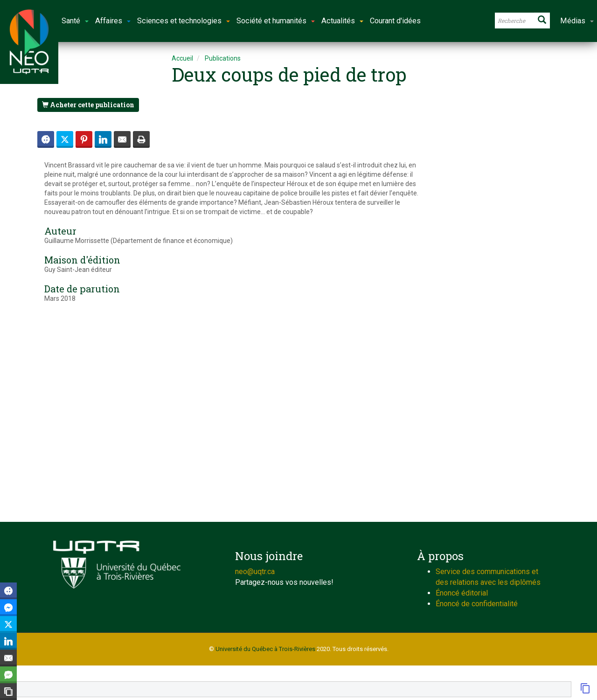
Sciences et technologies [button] (184, 21)
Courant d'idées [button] (395, 21)
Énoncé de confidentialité (477, 604)
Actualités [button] (342, 21)
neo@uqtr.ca (255, 572)
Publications (223, 58)
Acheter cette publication (88, 105)
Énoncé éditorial (462, 593)
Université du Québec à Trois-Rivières (265, 649)
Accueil (182, 58)
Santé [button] (75, 21)
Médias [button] (577, 21)
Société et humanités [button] (276, 21)
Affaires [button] (113, 21)
